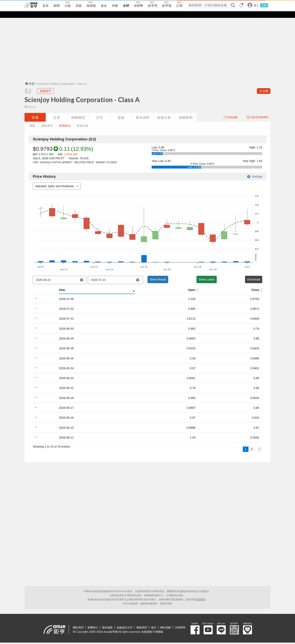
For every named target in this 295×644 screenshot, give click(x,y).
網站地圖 (166, 621)
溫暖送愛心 (247, 623)
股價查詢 (65, 119)
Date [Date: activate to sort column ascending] (36, 283)
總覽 (32, 119)
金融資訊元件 (125, 621)
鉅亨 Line (221, 623)
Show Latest (207, 273)
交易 (57, 111)
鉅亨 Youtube (208, 623)
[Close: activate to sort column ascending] (126, 284)
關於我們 (78, 621)
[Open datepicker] (82, 273)
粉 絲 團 (195, 623)
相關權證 (78, 111)
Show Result (158, 273)
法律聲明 (180, 621)
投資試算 (82, 119)
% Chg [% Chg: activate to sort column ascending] (191, 283)
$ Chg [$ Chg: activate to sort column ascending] (210, 283)
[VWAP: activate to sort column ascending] (146, 284)
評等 (100, 111)
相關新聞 (186, 111)
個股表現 (47, 119)
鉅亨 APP (234, 623)
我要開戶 (45, 84)
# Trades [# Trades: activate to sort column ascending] (253, 283)
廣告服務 (107, 621)
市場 (35, 111)
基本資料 (143, 111)
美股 (29, 77)
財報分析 (164, 111)
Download (254, 273)
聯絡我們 (142, 621)
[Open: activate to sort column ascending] (63, 284)
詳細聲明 (200, 593)
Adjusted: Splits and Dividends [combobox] (57, 180)
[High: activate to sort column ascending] (84, 284)
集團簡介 (93, 621)
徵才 (154, 621)
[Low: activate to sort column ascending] (106, 284)
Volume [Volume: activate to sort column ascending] (170, 283)
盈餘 (121, 111)
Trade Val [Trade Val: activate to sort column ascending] (231, 283)
